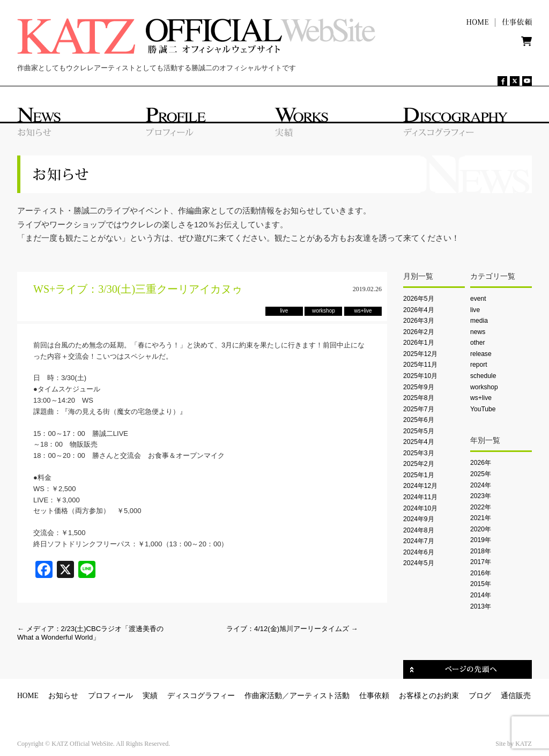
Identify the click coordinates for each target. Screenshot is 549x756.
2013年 (481, 606)
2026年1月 (419, 343)
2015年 (481, 584)
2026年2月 (419, 332)
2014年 (481, 595)
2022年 (481, 507)
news (478, 332)
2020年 (481, 529)
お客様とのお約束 (429, 696)
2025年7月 (419, 409)
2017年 (481, 562)
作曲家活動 (263, 696)
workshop (484, 387)
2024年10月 (420, 508)
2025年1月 (419, 475)
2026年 (481, 463)
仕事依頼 (374, 696)
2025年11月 (420, 365)
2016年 (481, 573)
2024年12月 (420, 486)
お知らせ (63, 696)
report (479, 365)
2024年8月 (419, 530)
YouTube (483, 409)
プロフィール (110, 696)
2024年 (481, 485)
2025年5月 (419, 431)
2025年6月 (419, 420)
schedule (483, 376)
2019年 (481, 540)
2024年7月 (419, 541)
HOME (28, 696)
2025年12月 (420, 354)
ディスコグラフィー (201, 696)
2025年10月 (420, 376)
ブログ (480, 696)
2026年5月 (419, 299)
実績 (150, 696)
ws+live (481, 398)
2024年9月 (419, 519)
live (475, 310)
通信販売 (516, 696)
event (478, 299)
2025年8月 (419, 398)
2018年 (481, 551)
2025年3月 (419, 453)
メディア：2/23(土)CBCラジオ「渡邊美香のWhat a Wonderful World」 (90, 633)
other (478, 343)
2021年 (481, 518)
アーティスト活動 (320, 696)
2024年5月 (419, 563)
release (481, 354)
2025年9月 (419, 387)
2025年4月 (419, 442)
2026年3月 (419, 321)
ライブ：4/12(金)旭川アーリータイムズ (292, 629)
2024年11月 (420, 497)
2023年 (481, 496)
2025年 (481, 474)
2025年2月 (419, 464)
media (479, 321)
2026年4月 (419, 310)
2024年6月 (419, 552)
